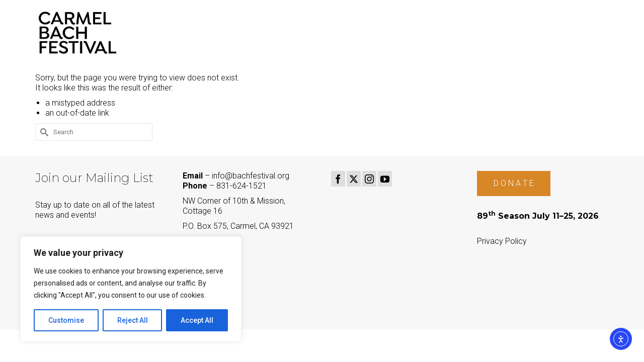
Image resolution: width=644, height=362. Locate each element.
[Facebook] (338, 179)
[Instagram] (369, 179)
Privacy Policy (502, 241)
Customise (66, 320)
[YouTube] (385, 179)
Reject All (133, 320)
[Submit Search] (43, 132)
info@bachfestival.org (251, 176)
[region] (131, 289)
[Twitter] (354, 179)
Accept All (197, 320)
